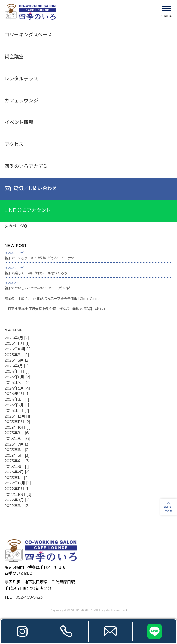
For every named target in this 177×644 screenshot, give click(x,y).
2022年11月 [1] (17, 488)
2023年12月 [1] (17, 416)
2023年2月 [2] (17, 471)
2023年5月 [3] (17, 455)
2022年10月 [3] (18, 494)
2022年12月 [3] (18, 483)
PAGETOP (169, 507)
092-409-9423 (29, 597)
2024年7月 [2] (17, 382)
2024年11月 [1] (17, 371)
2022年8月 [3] (17, 505)
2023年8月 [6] (17, 438)
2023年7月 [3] (17, 443)
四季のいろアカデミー (29, 166)
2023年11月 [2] (17, 421)
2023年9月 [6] (17, 432)
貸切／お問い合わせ (31, 188)
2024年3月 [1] (17, 399)
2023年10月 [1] (18, 427)
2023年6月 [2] (17, 449)
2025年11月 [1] (17, 343)
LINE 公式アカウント (28, 210)
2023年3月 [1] (17, 466)
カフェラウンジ (21, 101)
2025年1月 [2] (17, 366)
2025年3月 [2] (17, 360)
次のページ (16, 226)
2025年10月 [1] (18, 349)
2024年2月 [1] (17, 404)
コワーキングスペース (28, 35)
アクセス (14, 144)
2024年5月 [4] (17, 388)
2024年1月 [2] (17, 410)
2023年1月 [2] (17, 477)
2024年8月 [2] (17, 377)
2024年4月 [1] (17, 393)
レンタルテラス (21, 79)
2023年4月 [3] (17, 460)
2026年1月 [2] (17, 338)
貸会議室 (14, 57)
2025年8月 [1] (17, 354)
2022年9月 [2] (17, 499)
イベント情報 (19, 122)
